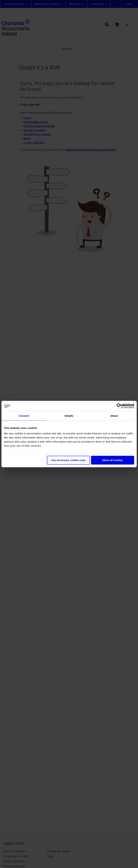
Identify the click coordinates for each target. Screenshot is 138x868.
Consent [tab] (24, 416)
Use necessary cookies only (68, 460)
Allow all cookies (113, 460)
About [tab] (114, 416)
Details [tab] (69, 416)
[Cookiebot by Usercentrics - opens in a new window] (119, 406)
